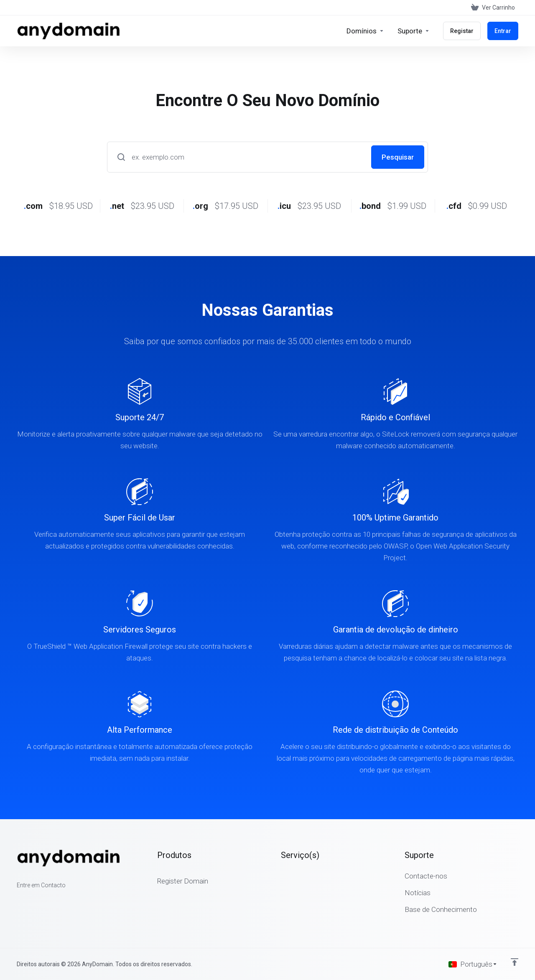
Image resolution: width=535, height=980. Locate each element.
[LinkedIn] (43, 900)
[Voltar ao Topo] (515, 962)
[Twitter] (30, 900)
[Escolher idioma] (473, 964)
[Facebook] (17, 900)
